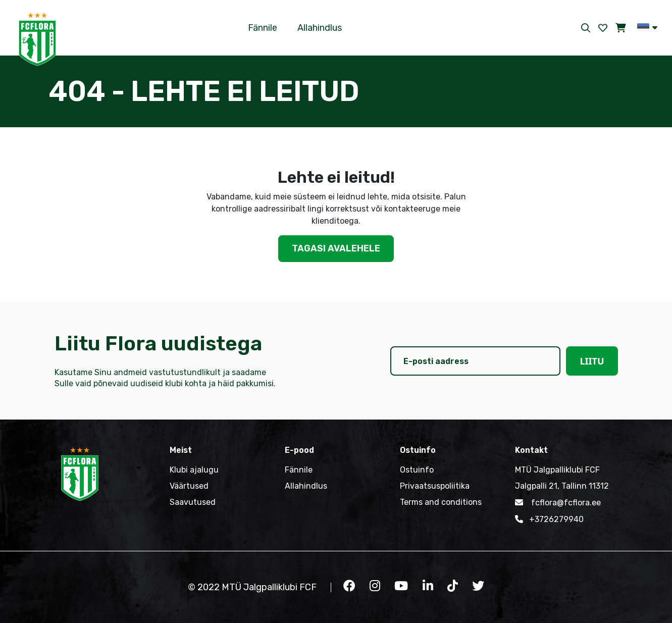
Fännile (263, 28)
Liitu (592, 361)
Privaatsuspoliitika (435, 486)
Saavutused (193, 502)
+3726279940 (549, 519)
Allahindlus (320, 28)
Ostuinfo (417, 470)
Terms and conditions (441, 502)
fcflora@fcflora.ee (558, 502)
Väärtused (189, 486)
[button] (647, 27)
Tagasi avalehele (336, 248)
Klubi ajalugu (194, 470)
